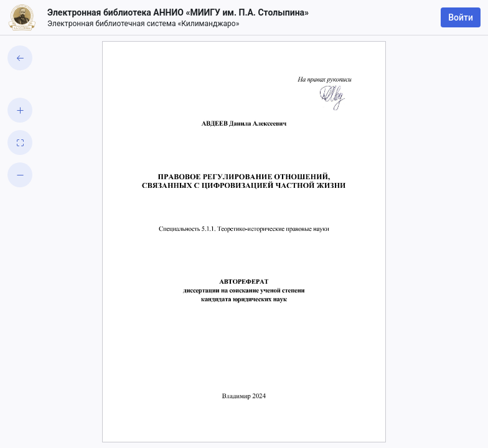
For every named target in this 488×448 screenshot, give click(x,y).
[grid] (244, 242)
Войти (461, 17)
